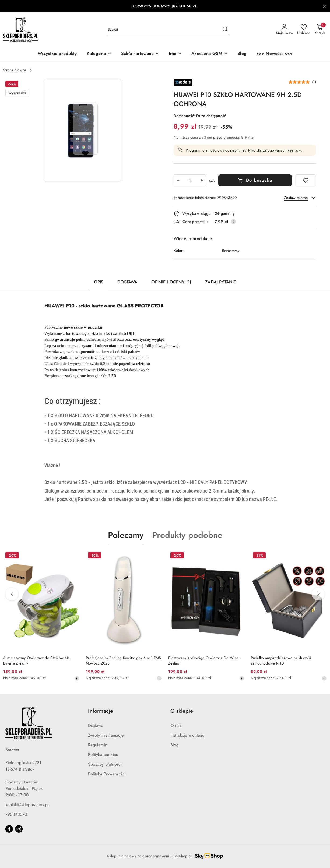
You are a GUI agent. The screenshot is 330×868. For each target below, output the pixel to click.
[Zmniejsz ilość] (178, 180)
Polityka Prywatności (107, 774)
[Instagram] (19, 829)
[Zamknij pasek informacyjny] (324, 6)
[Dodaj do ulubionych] (306, 180)
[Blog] (242, 54)
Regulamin (98, 745)
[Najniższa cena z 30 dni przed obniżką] (77, 678)
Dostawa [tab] (127, 282)
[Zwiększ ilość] (202, 180)
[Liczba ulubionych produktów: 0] (304, 30)
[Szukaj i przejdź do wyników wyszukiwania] (225, 30)
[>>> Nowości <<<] (274, 54)
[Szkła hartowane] (140, 54)
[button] (99, 54)
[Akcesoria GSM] (210, 54)
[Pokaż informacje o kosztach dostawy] (233, 222)
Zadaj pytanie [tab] (221, 282)
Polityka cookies (103, 755)
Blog (175, 745)
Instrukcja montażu (187, 735)
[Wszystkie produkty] (57, 54)
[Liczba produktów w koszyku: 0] (320, 30)
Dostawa (96, 726)
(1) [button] (314, 82)
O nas (176, 726)
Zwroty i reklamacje (106, 735)
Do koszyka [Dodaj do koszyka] (255, 180)
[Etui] (175, 54)
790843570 (16, 814)
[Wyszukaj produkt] (168, 29)
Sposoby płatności (105, 764)
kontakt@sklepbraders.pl (27, 805)
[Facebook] (9, 829)
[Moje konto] (285, 30)
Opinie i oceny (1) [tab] (171, 282)
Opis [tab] (99, 282)
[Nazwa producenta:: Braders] (183, 82)
